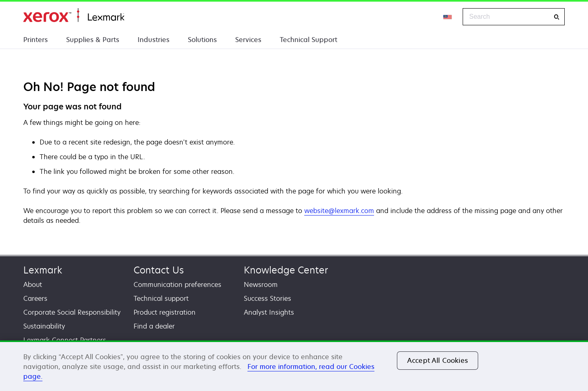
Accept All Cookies (438, 360)
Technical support (161, 298)
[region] (294, 366)
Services (248, 40)
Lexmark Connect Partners (65, 340)
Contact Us (159, 270)
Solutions (202, 40)
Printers (36, 40)
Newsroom (261, 284)
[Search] (557, 17)
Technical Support (308, 40)
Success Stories (267, 298)
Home (74, 15)
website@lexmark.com (339, 211)
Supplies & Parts (93, 40)
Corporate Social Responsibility (72, 312)
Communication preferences (177, 284)
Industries (154, 40)
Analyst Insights (269, 312)
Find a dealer (154, 326)
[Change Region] (448, 17)
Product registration (165, 312)
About (33, 284)
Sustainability (44, 326)
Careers (35, 298)
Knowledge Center (286, 270)
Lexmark (43, 270)
